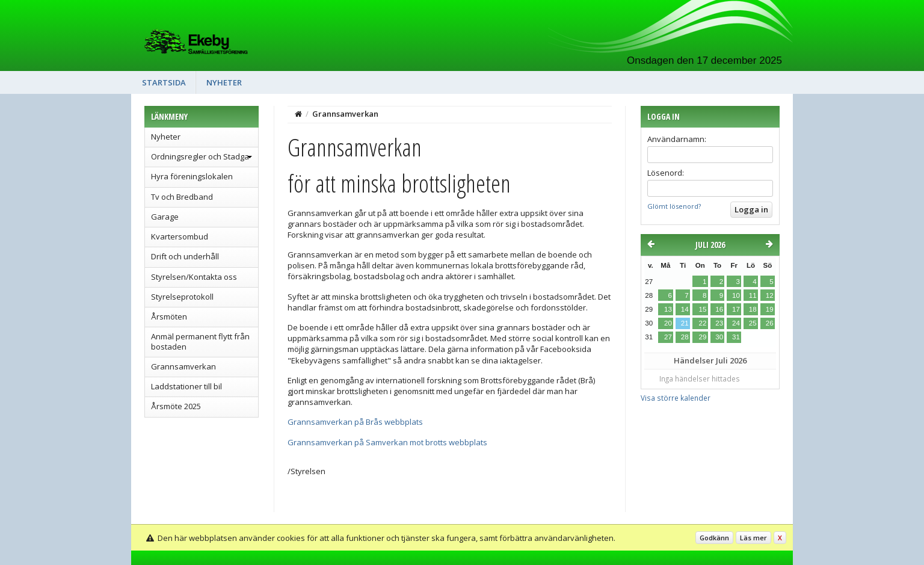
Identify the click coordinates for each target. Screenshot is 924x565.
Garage (165, 217)
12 (770, 295)
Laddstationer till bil (186, 386)
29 (702, 337)
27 (668, 337)
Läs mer (753, 538)
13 (668, 309)
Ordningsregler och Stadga (200, 156)
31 (736, 337)
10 (736, 295)
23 (719, 323)
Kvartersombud (180, 236)
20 (668, 323)
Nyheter (224, 82)
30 (719, 337)
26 (770, 323)
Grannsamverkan (183, 366)
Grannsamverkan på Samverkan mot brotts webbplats (387, 442)
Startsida (164, 82)
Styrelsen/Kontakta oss (194, 277)
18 (753, 309)
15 (702, 309)
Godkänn (714, 538)
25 (753, 323)
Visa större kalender (676, 398)
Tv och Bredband (182, 197)
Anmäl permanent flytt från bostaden (200, 341)
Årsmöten (169, 316)
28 (685, 337)
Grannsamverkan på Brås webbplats (355, 422)
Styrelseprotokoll (182, 297)
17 (736, 309)
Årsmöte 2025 (176, 406)
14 (685, 309)
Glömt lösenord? (674, 206)
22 (702, 323)
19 (770, 309)
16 (719, 309)
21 (685, 323)
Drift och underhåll (185, 256)
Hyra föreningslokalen (192, 176)
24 (736, 323)
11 (753, 295)
